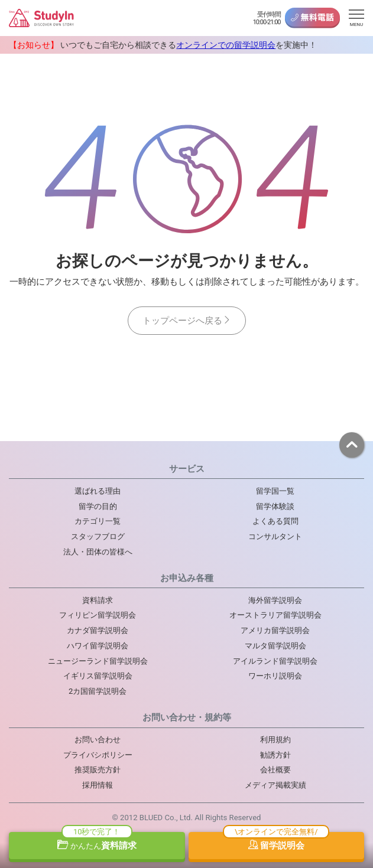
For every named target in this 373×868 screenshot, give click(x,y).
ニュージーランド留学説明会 (98, 661)
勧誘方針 (275, 755)
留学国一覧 (275, 491)
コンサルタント (275, 536)
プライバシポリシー (98, 755)
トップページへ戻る (187, 321)
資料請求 (97, 846)
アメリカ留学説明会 (275, 630)
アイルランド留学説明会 (275, 661)
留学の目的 (98, 506)
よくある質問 (275, 521)
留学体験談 (275, 506)
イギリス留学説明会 (98, 676)
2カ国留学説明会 (98, 691)
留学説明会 (276, 846)
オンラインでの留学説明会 (226, 45)
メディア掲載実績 (275, 785)
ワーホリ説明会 (275, 676)
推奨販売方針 (98, 770)
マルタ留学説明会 (275, 646)
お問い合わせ (98, 740)
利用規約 (275, 740)
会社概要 (275, 770)
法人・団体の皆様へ (98, 552)
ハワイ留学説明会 (98, 646)
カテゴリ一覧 (98, 521)
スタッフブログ (98, 536)
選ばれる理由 (98, 491)
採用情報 (98, 785)
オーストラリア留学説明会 (275, 615)
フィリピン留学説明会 (98, 615)
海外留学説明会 (275, 600)
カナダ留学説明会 (98, 630)
